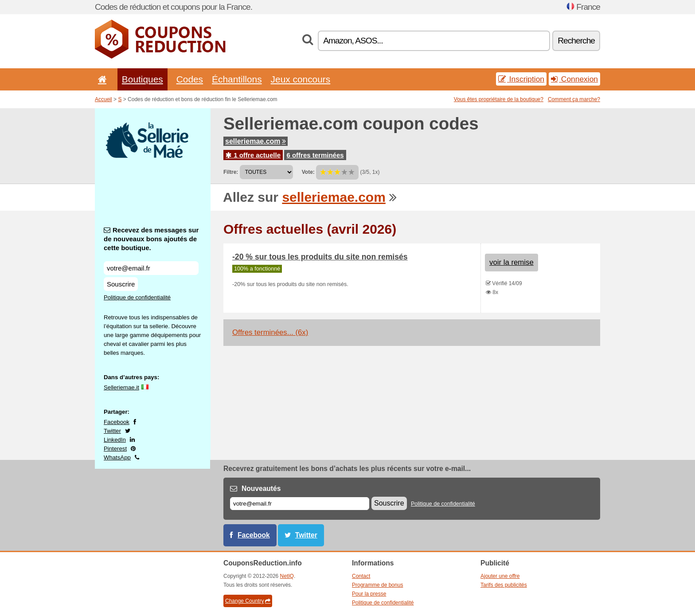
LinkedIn (115, 440)
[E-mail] (300, 504)
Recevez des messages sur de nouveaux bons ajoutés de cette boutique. (151, 239)
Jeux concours (301, 79)
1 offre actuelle (253, 155)
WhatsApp (117, 457)
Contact (361, 576)
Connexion (574, 79)
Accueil (103, 99)
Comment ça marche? (574, 99)
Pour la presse (369, 594)
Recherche (576, 41)
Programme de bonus (377, 585)
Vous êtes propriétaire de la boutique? (499, 99)
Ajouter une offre (500, 576)
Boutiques (143, 79)
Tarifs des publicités (504, 585)
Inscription (521, 79)
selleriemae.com (256, 141)
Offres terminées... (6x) (270, 332)
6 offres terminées (315, 155)
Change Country (248, 601)
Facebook (117, 422)
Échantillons (237, 79)
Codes (190, 79)
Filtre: (231, 172)
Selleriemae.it (121, 387)
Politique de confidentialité (137, 297)
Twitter (112, 431)
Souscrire (121, 284)
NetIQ (287, 576)
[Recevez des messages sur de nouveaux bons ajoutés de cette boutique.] (151, 268)
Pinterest (115, 449)
